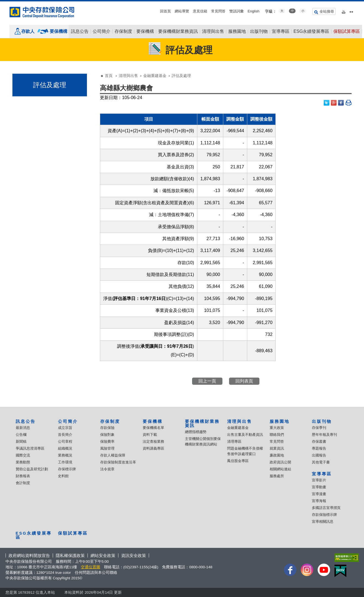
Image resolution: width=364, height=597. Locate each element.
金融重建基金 (155, 76)
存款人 (28, 31)
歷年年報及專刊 (324, 435)
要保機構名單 (153, 428)
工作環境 (65, 462)
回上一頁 (207, 381)
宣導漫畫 (319, 494)
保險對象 (107, 435)
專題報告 (319, 448)
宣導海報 (319, 501)
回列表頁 (244, 381)
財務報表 (23, 476)
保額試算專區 (347, 31)
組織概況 (65, 448)
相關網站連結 (280, 469)
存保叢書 (319, 441)
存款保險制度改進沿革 (118, 462)
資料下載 (150, 435)
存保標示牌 (67, 469)
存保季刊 (319, 428)
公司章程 (65, 441)
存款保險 (107, 428)
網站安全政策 (103, 555)
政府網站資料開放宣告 (29, 555)
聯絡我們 (277, 435)
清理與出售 (213, 31)
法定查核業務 (153, 441)
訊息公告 (80, 31)
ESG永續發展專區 (312, 31)
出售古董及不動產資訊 (245, 435)
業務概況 (65, 455)
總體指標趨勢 (196, 432)
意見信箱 (200, 11)
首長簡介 (65, 435)
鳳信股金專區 (238, 461)
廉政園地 (277, 455)
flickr (351, 11)
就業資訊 (277, 448)
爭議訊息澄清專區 (30, 448)
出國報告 (319, 455)
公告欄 (21, 435)
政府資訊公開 (280, 462)
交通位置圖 (91, 567)
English (253, 11)
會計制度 (23, 483)
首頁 (109, 76)
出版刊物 (259, 31)
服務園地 (237, 31)
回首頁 (165, 11)
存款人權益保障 (113, 455)
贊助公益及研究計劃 (32, 469)
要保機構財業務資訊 (178, 31)
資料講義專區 (153, 448)
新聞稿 (21, 441)
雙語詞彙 (237, 11)
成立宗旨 (65, 428)
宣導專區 (281, 31)
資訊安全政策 (134, 555)
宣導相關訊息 (323, 522)
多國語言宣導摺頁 (326, 508)
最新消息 (23, 428)
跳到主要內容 (3, 3)
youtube (344, 11)
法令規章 (107, 469)
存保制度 (123, 31)
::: (2, 3)
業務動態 (23, 462)
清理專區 (234, 441)
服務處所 (277, 476)
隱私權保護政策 (70, 555)
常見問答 (218, 11)
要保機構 (59, 31)
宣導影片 (319, 480)
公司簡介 (102, 31)
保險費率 (107, 441)
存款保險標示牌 (324, 515)
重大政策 (277, 428)
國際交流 (23, 455)
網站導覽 (182, 11)
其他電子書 (321, 462)
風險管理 (107, 448)
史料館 (63, 476)
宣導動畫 (319, 487)
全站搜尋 (327, 11)
